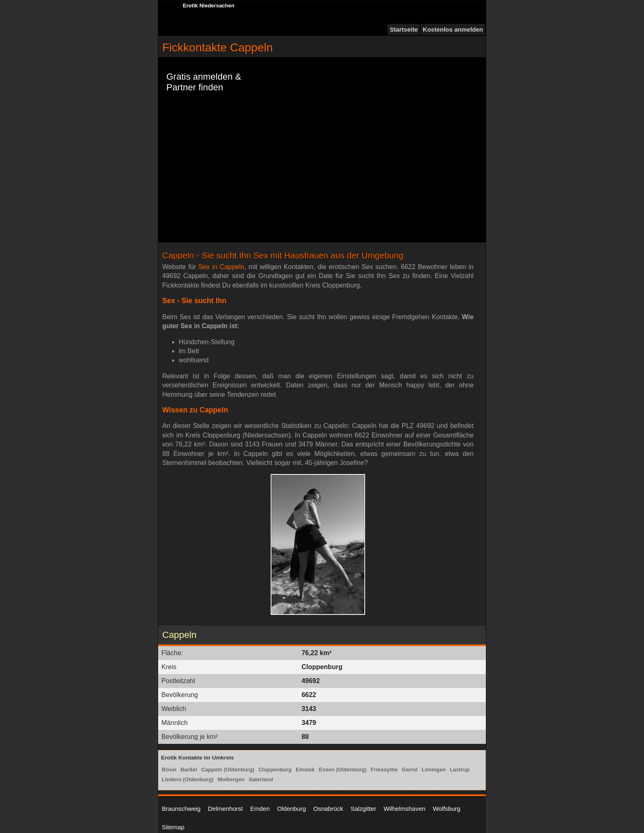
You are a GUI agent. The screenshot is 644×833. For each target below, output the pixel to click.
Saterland (261, 779)
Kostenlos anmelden (453, 29)
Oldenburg (292, 809)
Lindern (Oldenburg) (188, 779)
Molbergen (231, 779)
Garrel (409, 770)
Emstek (305, 770)
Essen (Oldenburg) (343, 770)
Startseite (404, 29)
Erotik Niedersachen (209, 6)
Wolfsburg (447, 809)
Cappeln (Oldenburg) (228, 770)
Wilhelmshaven (405, 809)
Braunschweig (181, 809)
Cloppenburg (275, 770)
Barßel (189, 770)
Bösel (169, 770)
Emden (260, 809)
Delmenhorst (225, 809)
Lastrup (460, 770)
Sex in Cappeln (221, 267)
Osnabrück (328, 809)
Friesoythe (384, 770)
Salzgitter (363, 809)
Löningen (434, 770)
